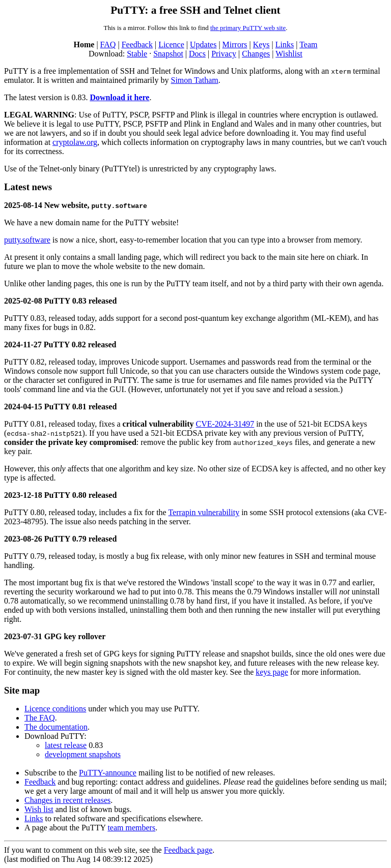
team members (131, 828)
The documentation (56, 727)
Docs (197, 54)
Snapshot (168, 54)
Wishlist (289, 54)
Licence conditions (55, 709)
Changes (256, 54)
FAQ (108, 44)
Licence (171, 44)
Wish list (39, 809)
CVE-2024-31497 (225, 424)
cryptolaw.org (75, 142)
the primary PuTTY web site (248, 28)
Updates (203, 44)
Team (308, 44)
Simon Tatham (194, 80)
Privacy (224, 54)
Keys (261, 44)
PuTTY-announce (108, 773)
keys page (272, 672)
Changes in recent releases (67, 800)
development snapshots (83, 754)
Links (285, 44)
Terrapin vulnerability (204, 512)
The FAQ (40, 718)
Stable (137, 54)
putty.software (27, 240)
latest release (66, 745)
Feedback (137, 44)
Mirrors (235, 44)
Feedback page (188, 850)
